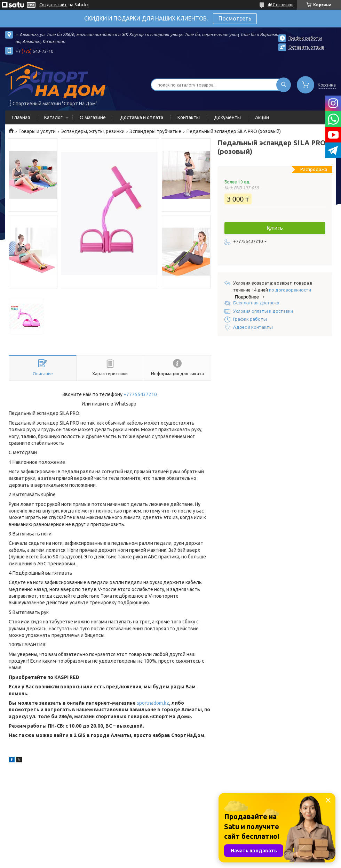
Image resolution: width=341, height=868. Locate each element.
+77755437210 (140, 394)
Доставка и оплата (142, 117)
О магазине (93, 117)
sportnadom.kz (153, 703)
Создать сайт (53, 5)
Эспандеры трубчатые (155, 131)
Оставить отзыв (306, 47)
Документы (227, 117)
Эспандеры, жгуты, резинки (93, 131)
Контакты (189, 117)
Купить (275, 228)
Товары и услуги (37, 131)
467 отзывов (280, 5)
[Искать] (284, 85)
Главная (21, 117)
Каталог (53, 117)
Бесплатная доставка (256, 303)
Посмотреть (235, 18)
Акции (262, 117)
